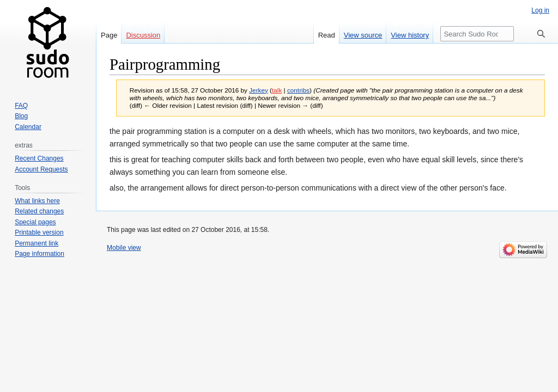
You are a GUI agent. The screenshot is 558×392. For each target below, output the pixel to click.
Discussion (143, 35)
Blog (21, 116)
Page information (40, 254)
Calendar (28, 127)
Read (327, 35)
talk (277, 90)
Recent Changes (39, 158)
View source (363, 35)
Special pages (35, 222)
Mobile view (124, 248)
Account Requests (41, 169)
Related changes (39, 211)
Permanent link (37, 243)
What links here (37, 201)
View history (410, 35)
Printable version (39, 232)
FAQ (21, 106)
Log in (540, 10)
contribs (298, 90)
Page (109, 35)
